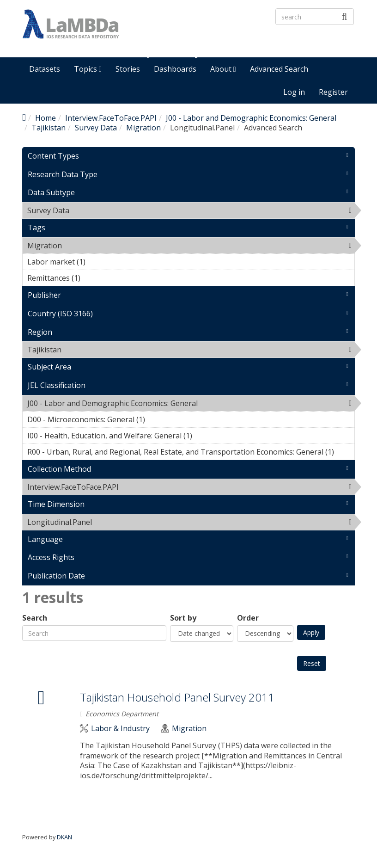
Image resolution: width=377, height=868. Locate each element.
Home (46, 118)
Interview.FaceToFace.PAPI (111, 118)
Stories (128, 69)
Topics (88, 69)
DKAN (64, 837)
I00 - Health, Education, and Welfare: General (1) (191, 437)
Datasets (45, 69)
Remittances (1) (95, 278)
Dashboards (175, 69)
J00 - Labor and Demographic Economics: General (251, 118)
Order (248, 618)
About (223, 69)
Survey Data (96, 128)
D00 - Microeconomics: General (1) (159, 419)
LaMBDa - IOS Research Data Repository (226, 40)
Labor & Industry (120, 729)
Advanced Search (279, 69)
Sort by (183, 618)
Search (35, 618)
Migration (143, 128)
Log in (294, 92)
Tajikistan (49, 128)
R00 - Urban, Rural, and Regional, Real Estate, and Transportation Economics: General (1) (191, 453)
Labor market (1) (100, 262)
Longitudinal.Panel (116, 522)
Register (333, 92)
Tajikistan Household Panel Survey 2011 (177, 697)
